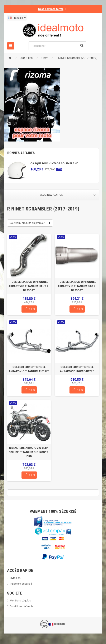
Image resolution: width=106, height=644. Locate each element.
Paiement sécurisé (21, 584)
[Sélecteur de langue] (17, 18)
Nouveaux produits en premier (27, 223)
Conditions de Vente (22, 606)
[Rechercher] (58, 46)
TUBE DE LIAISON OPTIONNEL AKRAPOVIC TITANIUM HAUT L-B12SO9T (29, 286)
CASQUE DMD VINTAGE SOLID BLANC (54, 163)
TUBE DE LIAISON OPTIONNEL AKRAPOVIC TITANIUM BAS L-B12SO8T (77, 286)
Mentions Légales (20, 601)
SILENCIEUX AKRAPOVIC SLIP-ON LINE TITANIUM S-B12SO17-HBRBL (29, 452)
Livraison (15, 578)
